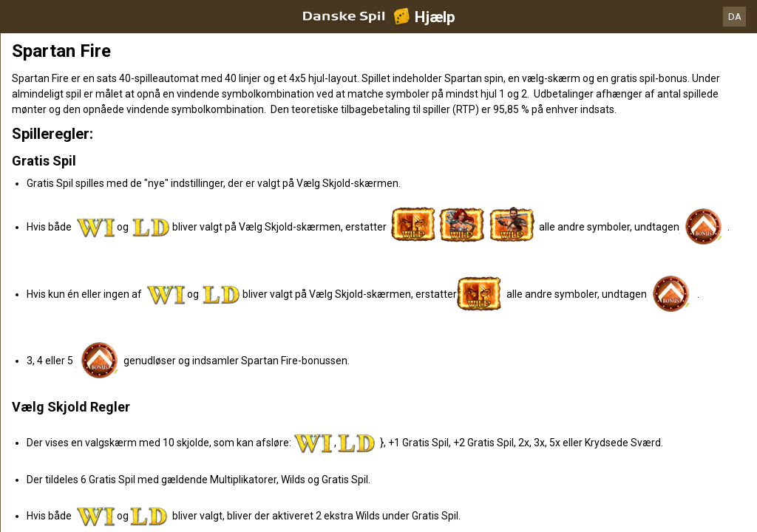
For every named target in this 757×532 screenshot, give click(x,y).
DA (735, 17)
